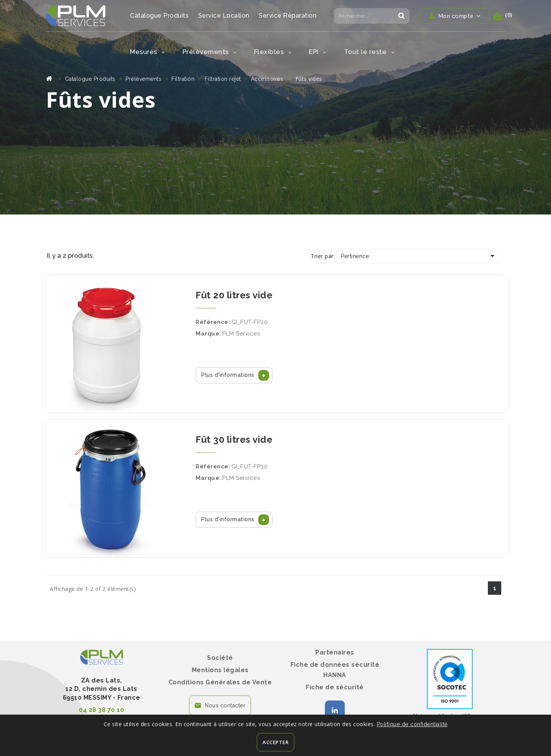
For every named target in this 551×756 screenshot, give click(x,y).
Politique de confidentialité (412, 724)
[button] (234, 375)
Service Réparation (288, 16)
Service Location (224, 16)
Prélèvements (209, 52)
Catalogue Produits (159, 16)
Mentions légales (220, 670)
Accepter (275, 742)
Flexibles (273, 52)
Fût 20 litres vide (234, 295)
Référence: (213, 322)
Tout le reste (369, 52)
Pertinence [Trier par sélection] (419, 256)
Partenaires (335, 652)
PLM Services (241, 334)
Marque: (208, 334)
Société (220, 658)
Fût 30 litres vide (234, 439)
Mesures (147, 52)
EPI (318, 52)
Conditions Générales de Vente (220, 682)
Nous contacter (225, 705)
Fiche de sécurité (335, 687)
